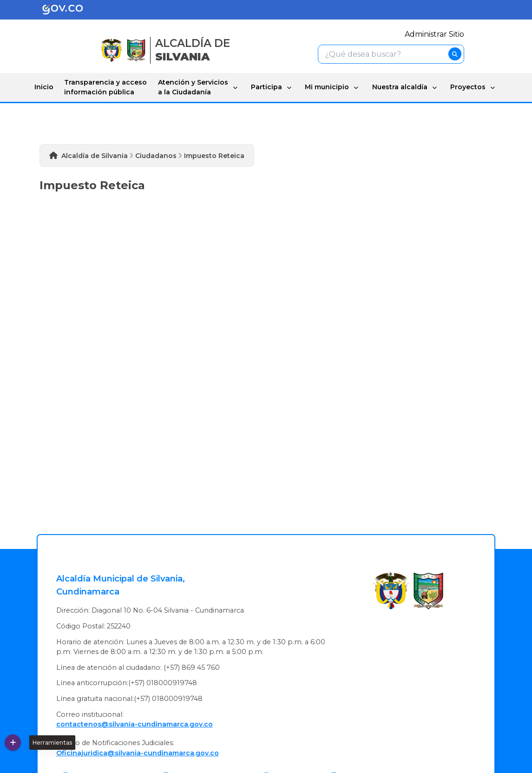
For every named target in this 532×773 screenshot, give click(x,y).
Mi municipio (327, 87)
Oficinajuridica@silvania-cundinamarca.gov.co (138, 753)
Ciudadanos (156, 156)
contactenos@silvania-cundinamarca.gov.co (135, 724)
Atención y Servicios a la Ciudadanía (193, 87)
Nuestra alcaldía (400, 87)
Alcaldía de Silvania (95, 156)
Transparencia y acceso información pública (105, 87)
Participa (266, 87)
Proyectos (468, 87)
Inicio (44, 87)
